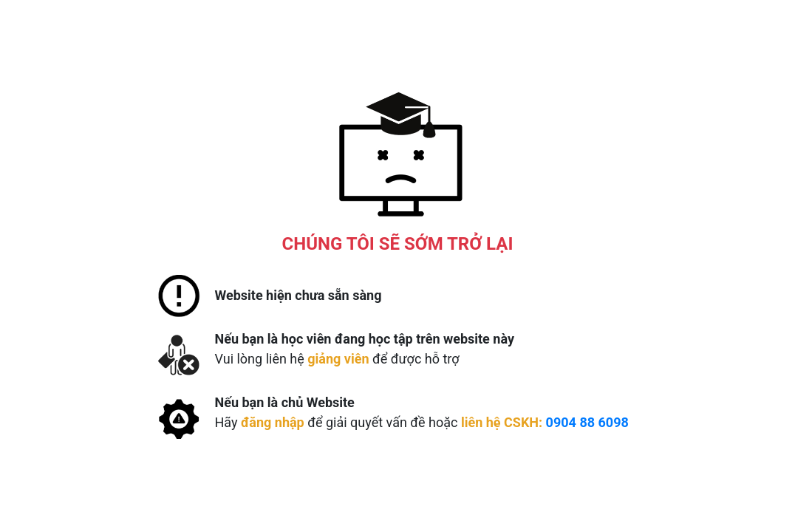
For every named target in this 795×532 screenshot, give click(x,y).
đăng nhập (273, 422)
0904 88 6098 (587, 422)
